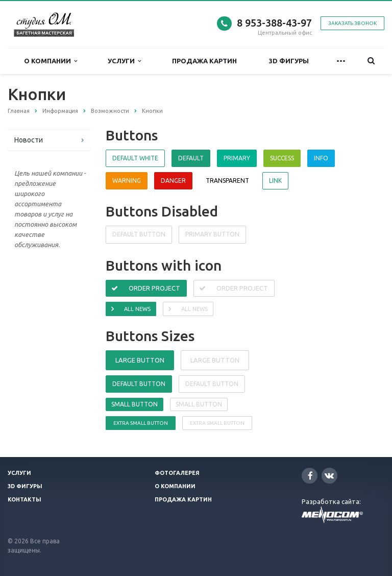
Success (282, 158)
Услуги (124, 61)
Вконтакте (329, 475)
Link (275, 181)
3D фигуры (289, 61)
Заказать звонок (352, 23)
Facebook (310, 476)
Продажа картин (204, 61)
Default (191, 158)
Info (321, 158)
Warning (127, 181)
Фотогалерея (177, 473)
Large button (140, 360)
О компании (51, 61)
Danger (173, 181)
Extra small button (141, 423)
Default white (135, 158)
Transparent (227, 181)
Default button (139, 384)
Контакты (24, 499)
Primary (237, 158)
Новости (29, 140)
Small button (134, 404)
